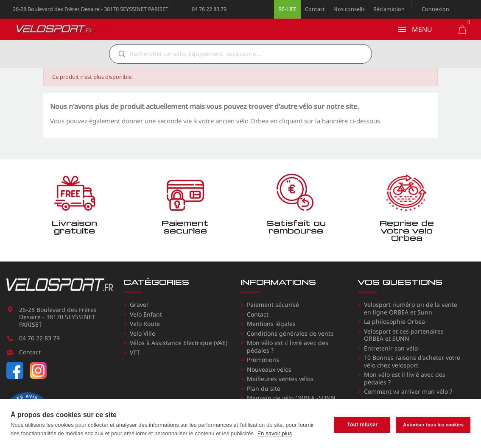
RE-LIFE (287, 9)
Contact (315, 9)
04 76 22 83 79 (209, 9)
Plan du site (264, 388)
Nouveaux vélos (269, 369)
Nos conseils (349, 9)
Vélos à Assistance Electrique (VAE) (179, 343)
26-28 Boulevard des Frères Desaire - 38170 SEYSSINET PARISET (91, 9)
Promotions (263, 360)
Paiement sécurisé (273, 305)
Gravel (139, 305)
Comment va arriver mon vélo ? (408, 391)
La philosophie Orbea (394, 321)
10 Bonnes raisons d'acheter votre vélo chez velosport (412, 361)
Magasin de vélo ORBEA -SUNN (291, 398)
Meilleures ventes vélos (280, 379)
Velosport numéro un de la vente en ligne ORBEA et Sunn (411, 308)
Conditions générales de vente (290, 333)
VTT (135, 352)
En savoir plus (275, 433)
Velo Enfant (146, 314)
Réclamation (389, 9)
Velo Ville (143, 333)
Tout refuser (362, 424)
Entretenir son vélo (391, 348)
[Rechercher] (246, 54)
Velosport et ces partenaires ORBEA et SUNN (404, 335)
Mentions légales (271, 324)
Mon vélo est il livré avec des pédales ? (288, 346)
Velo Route (145, 324)
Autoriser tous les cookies (433, 423)
